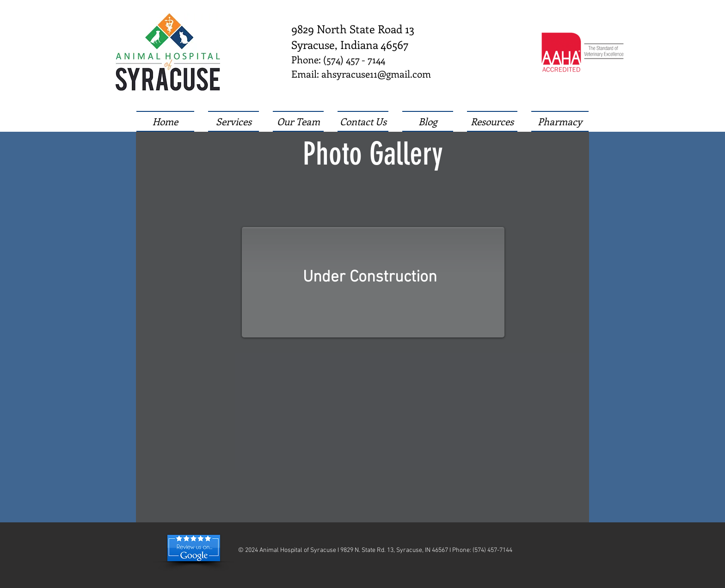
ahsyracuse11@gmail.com (376, 73)
